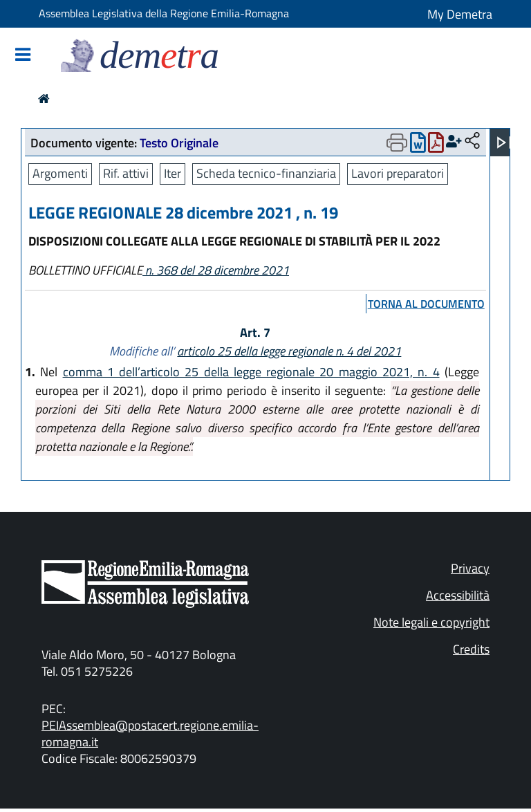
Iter (173, 173)
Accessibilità (458, 595)
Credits (471, 649)
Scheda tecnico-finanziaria (266, 173)
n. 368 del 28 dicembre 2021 (216, 270)
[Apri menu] (504, 142)
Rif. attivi (126, 173)
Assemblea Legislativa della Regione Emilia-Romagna (164, 13)
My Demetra (460, 14)
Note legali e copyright (431, 622)
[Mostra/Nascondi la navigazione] (23, 56)
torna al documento (426, 304)
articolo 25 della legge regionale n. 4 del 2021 (289, 351)
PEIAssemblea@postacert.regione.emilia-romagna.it (150, 733)
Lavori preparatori (398, 173)
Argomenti (60, 173)
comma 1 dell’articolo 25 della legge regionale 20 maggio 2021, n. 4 (251, 372)
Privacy (470, 568)
